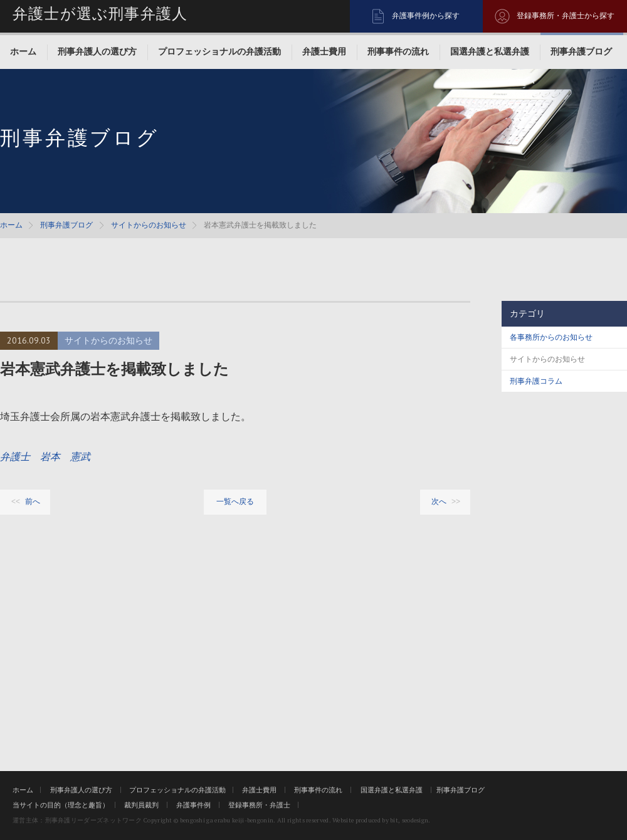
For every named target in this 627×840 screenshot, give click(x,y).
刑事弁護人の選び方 (97, 51)
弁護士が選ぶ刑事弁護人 (100, 14)
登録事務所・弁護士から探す (566, 16)
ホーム (23, 51)
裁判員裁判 (141, 805)
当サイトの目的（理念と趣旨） (61, 805)
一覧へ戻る (235, 501)
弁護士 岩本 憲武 (45, 457)
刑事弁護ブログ (581, 51)
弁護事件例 (193, 805)
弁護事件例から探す (426, 16)
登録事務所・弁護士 (259, 805)
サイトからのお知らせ (149, 225)
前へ (33, 501)
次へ (439, 501)
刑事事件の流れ (398, 51)
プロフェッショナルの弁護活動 (219, 51)
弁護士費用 (324, 51)
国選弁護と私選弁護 (490, 51)
